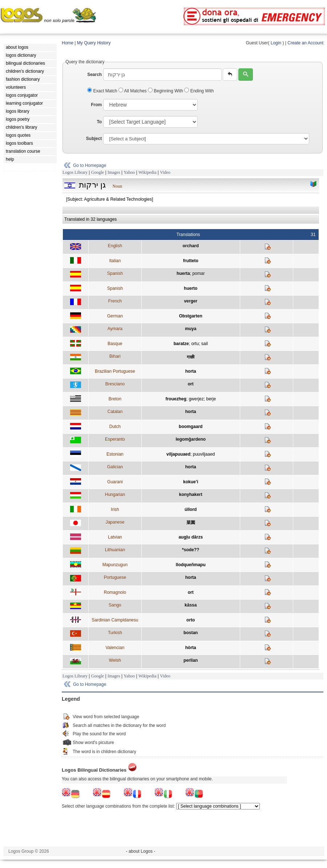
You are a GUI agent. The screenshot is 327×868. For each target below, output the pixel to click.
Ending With (199, 91)
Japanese (115, 522)
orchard (191, 246)
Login (276, 43)
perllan (191, 660)
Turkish (115, 633)
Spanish (115, 273)
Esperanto (115, 439)
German (115, 316)
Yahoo (129, 172)
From (96, 105)
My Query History (94, 43)
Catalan (115, 412)
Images (114, 172)
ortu (195, 344)
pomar (198, 273)
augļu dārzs (191, 537)
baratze (181, 344)
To (99, 122)
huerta (183, 273)
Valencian (115, 648)
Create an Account (305, 43)
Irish (115, 509)
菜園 (191, 523)
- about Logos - (141, 851)
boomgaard (191, 427)
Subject (94, 139)
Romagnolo (115, 592)
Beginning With (166, 91)
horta (191, 371)
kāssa (191, 605)
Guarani (115, 482)
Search (94, 75)
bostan (191, 633)
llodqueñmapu (191, 565)
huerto (191, 288)
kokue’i (191, 482)
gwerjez (196, 399)
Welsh (115, 660)
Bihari (115, 356)
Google (98, 172)
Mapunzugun (115, 565)
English (115, 246)
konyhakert (191, 495)
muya (191, 329)
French (115, 301)
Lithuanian (115, 550)
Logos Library (75, 172)
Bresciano (115, 384)
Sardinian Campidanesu (115, 620)
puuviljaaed (204, 454)
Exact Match (103, 91)
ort (191, 384)
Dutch (115, 427)
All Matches (133, 91)
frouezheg (176, 399)
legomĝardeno (191, 439)
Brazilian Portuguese (115, 371)
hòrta (191, 648)
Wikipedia (148, 172)
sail (205, 344)
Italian (115, 261)
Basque (115, 344)
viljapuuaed (178, 454)
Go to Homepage (90, 165)
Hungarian (115, 495)
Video (165, 172)
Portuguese (115, 577)
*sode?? (191, 550)
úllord (191, 509)
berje (211, 399)
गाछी (191, 357)
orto (191, 620)
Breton (115, 399)
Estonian (115, 454)
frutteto (191, 261)
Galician (115, 467)
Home (68, 43)
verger (191, 301)
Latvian (115, 537)
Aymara (115, 329)
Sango (115, 605)
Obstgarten (191, 316)
